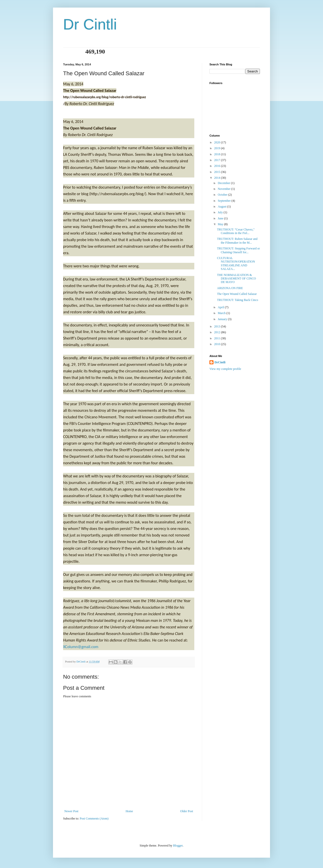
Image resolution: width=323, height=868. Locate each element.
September (225, 201)
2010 (218, 344)
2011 (218, 338)
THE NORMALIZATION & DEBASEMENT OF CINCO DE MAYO (236, 279)
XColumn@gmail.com (81, 647)
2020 (218, 142)
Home (129, 811)
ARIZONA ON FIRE (230, 288)
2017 (218, 160)
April (221, 307)
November (225, 189)
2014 (218, 178)
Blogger (178, 846)
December (224, 183)
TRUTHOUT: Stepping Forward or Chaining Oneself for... (238, 250)
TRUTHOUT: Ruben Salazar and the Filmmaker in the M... (237, 241)
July (221, 212)
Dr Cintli (90, 24)
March (222, 313)
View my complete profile (225, 369)
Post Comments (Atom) (94, 819)
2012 (218, 332)
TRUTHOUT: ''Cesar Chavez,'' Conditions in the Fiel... (236, 231)
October (223, 195)
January (223, 319)
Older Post (187, 811)
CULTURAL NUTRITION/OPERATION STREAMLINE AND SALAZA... (236, 263)
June (221, 218)
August (223, 207)
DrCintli (220, 362)
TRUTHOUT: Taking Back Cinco (238, 300)
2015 (218, 172)
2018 (218, 154)
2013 (218, 326)
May (221, 224)
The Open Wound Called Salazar (237, 294)
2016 (218, 166)
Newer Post (71, 811)
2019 (218, 148)
